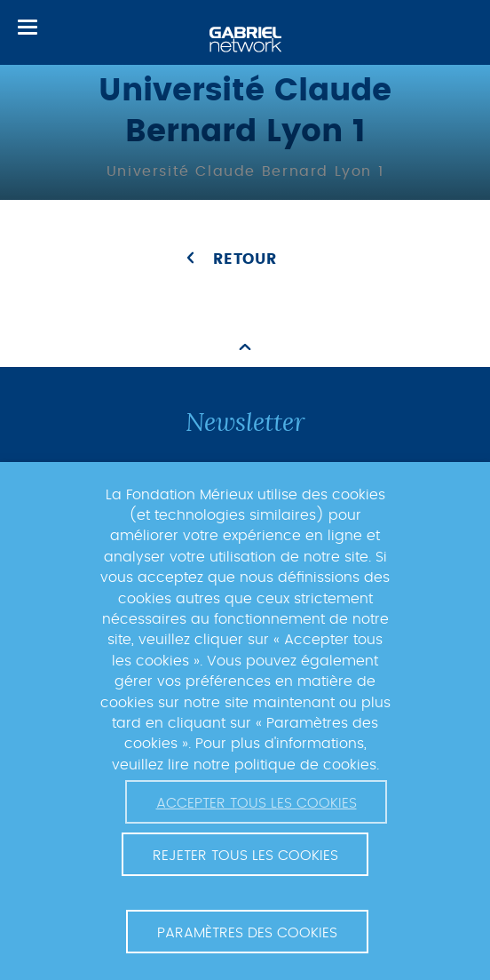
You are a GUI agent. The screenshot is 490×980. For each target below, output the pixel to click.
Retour (245, 259)
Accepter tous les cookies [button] (257, 803)
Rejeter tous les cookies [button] (245, 856)
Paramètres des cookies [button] (247, 933)
